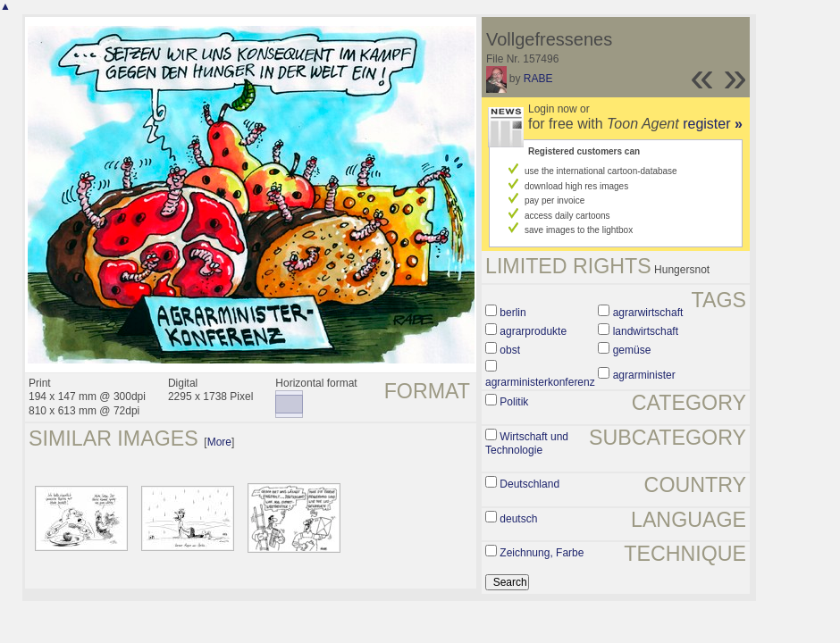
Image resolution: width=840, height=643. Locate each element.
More (219, 442)
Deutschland (529, 484)
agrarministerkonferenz (540, 382)
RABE (538, 79)
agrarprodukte (533, 331)
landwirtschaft (646, 331)
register (713, 124)
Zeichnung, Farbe (542, 553)
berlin (512, 313)
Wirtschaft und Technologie (527, 444)
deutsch (518, 519)
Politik (514, 402)
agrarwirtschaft (648, 313)
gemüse (632, 350)
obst (510, 350)
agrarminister (644, 375)
